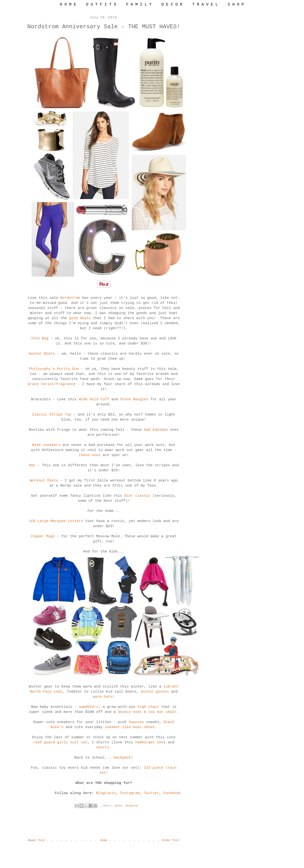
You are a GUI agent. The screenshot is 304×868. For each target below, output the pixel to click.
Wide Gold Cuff (94, 399)
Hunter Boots (42, 354)
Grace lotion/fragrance (52, 384)
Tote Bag (40, 339)
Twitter (151, 793)
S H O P (236, 5)
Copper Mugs (43, 536)
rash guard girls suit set (60, 742)
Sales (118, 806)
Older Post (171, 840)
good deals (80, 318)
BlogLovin (106, 793)
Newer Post (37, 840)
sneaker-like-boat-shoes (130, 727)
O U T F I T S (101, 5)
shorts (103, 748)
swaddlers (88, 707)
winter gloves (155, 692)
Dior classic (138, 496)
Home (104, 840)
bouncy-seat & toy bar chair (147, 712)
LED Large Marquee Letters (56, 521)
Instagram (130, 793)
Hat (32, 465)
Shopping (132, 806)
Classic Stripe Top (52, 415)
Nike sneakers (46, 445)
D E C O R (172, 5)
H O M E (68, 5)
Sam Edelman (156, 430)
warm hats (103, 697)
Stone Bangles (134, 399)
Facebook (172, 793)
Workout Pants (44, 481)
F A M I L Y (139, 5)
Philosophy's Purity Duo (54, 369)
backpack (122, 758)
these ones (90, 455)
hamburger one (149, 742)
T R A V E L (205, 5)
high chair (148, 707)
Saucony (136, 722)
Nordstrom (70, 298)
